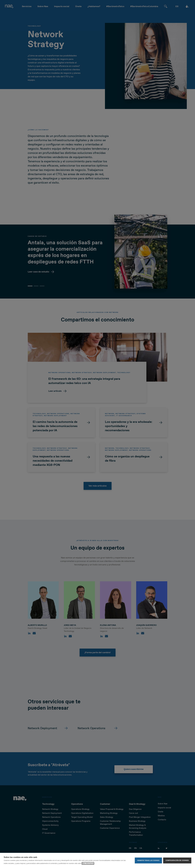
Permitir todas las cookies (148, 860)
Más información (88, 863)
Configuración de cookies (177, 860)
